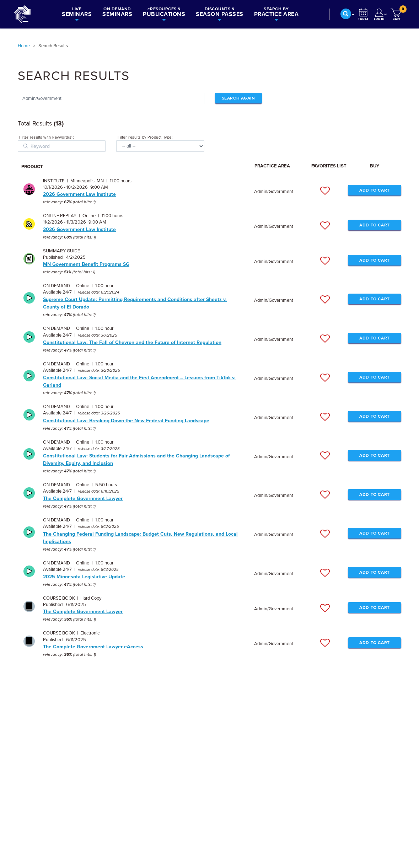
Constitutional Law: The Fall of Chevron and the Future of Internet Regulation (132, 342)
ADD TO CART (375, 190)
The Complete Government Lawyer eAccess (93, 647)
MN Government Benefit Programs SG (86, 264)
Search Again (238, 98)
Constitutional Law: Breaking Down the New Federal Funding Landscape (126, 421)
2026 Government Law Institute (79, 194)
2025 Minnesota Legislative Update (84, 577)
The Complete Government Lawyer (83, 499)
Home (24, 46)
